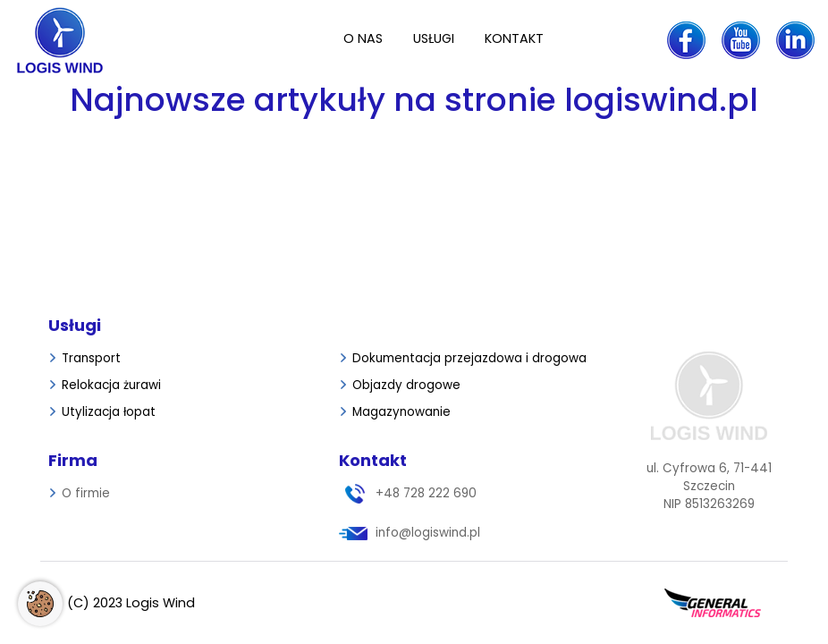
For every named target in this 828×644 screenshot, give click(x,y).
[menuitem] (363, 40)
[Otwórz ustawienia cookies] (40, 604)
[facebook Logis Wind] (686, 40)
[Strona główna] (80, 40)
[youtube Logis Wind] (741, 40)
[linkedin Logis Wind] (795, 40)
